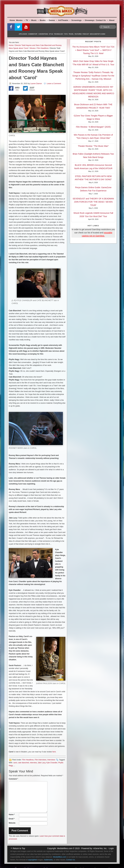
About (112, 20)
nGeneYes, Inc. (100, 848)
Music (35, 20)
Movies (20, 20)
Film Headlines (43, 48)
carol (15, 763)
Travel (71, 34)
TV (28, 20)
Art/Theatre (64, 20)
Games (53, 20)
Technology (59, 34)
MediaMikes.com (65, 848)
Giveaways (90, 20)
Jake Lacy (42, 763)
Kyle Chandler (52, 763)
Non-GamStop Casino (98, 34)
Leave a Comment (54, 84)
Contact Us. (71, 860)
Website (12, 823)
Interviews (51, 760)
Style (51, 34)
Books (44, 20)
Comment (13, 779)
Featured (78, 34)
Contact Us (102, 20)
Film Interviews (41, 760)
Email (12, 819)
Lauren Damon (36, 84)
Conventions (43, 34)
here (54, 752)
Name (12, 815)
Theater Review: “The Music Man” (93, 146)
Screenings (78, 20)
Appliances (23, 34)
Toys (66, 34)
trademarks (48, 860)
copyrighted (32, 860)
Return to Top (19, 848)
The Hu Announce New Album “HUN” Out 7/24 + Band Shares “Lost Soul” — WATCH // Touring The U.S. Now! (93, 50)
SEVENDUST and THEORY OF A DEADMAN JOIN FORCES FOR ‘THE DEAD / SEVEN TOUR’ (93, 202)
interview (33, 763)
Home (12, 20)
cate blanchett (23, 763)
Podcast (86, 34)
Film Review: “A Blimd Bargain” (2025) (93, 127)
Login (111, 848)
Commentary (33, 34)
